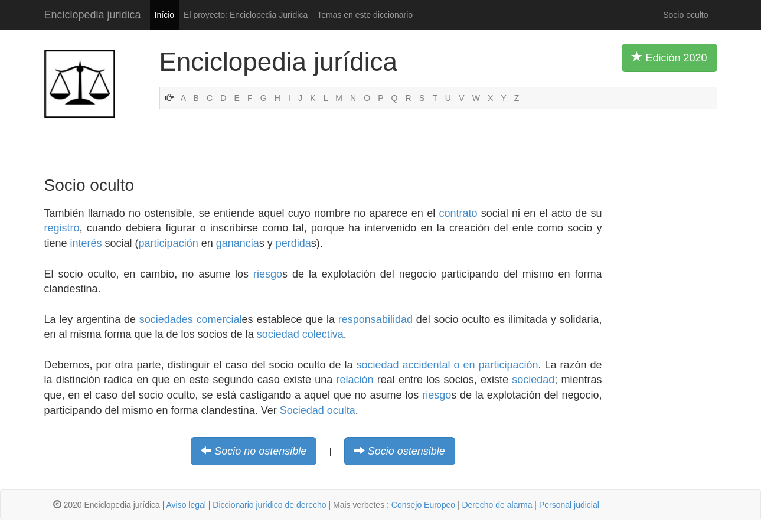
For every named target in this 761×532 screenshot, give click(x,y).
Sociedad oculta (318, 410)
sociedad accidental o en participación (447, 365)
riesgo (268, 274)
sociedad (533, 380)
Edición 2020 (669, 57)
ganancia (238, 243)
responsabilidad (375, 319)
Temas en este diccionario (365, 15)
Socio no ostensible (260, 451)
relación (355, 380)
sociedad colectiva (300, 334)
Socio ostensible (406, 451)
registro (62, 228)
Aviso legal (186, 505)
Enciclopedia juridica (93, 15)
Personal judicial (569, 505)
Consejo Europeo (423, 505)
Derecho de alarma (497, 505)
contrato (458, 213)
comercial (219, 319)
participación (169, 243)
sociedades (166, 319)
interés (86, 243)
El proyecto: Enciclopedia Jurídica (246, 15)
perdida (293, 243)
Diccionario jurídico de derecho (269, 505)
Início (164, 15)
